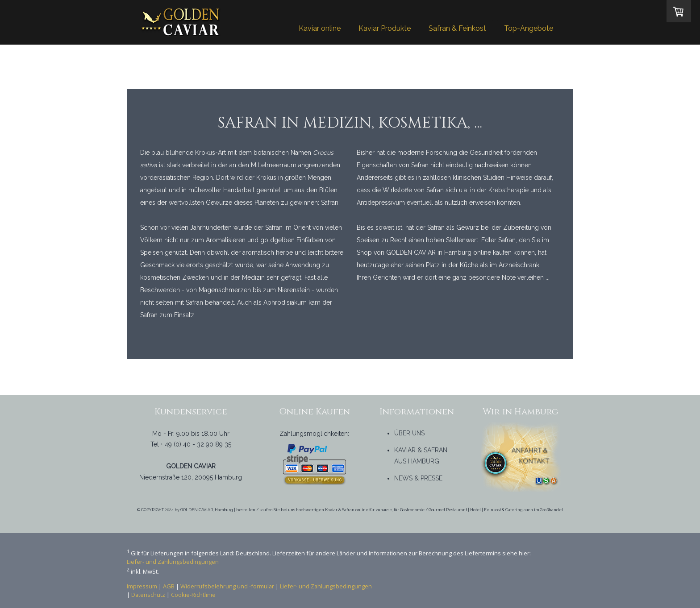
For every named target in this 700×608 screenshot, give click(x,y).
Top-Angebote (529, 28)
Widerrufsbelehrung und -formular (227, 586)
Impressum (142, 586)
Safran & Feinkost (457, 28)
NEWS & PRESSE (418, 478)
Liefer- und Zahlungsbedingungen (173, 562)
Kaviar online (320, 28)
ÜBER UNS (409, 433)
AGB (169, 586)
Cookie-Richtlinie (193, 595)
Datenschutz (148, 595)
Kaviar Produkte (385, 28)
